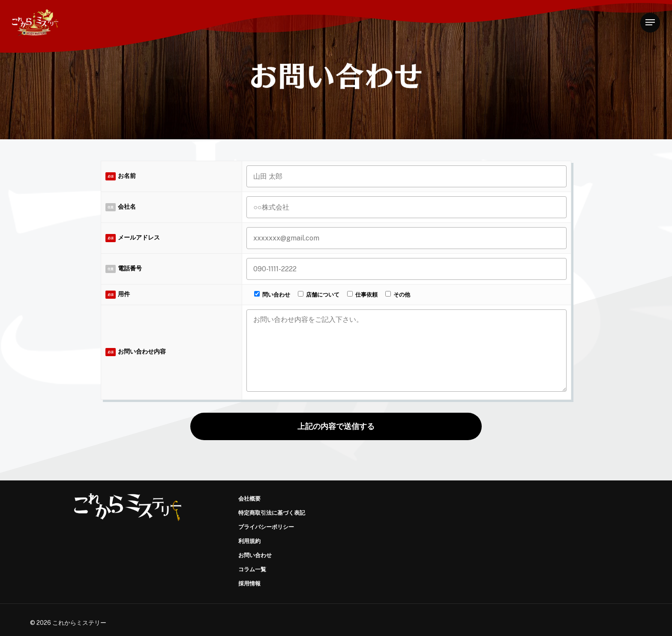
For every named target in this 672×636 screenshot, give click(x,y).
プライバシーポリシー (266, 527)
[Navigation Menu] (650, 22)
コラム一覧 (252, 569)
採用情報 (249, 583)
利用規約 (249, 541)
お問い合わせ (255, 555)
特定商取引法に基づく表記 (272, 513)
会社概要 (249, 499)
